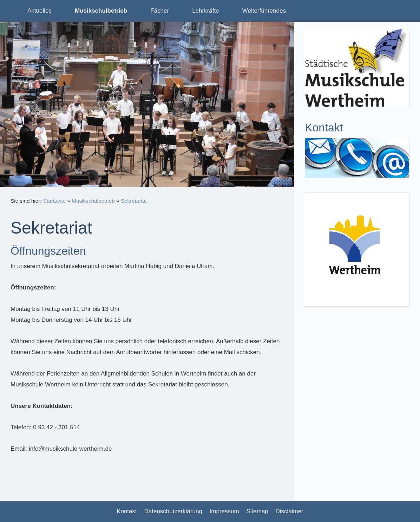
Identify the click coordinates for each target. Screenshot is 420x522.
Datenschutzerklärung (173, 511)
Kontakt (127, 511)
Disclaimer (290, 511)
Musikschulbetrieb (93, 201)
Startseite (55, 201)
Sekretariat (134, 201)
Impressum (224, 511)
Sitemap (257, 511)
